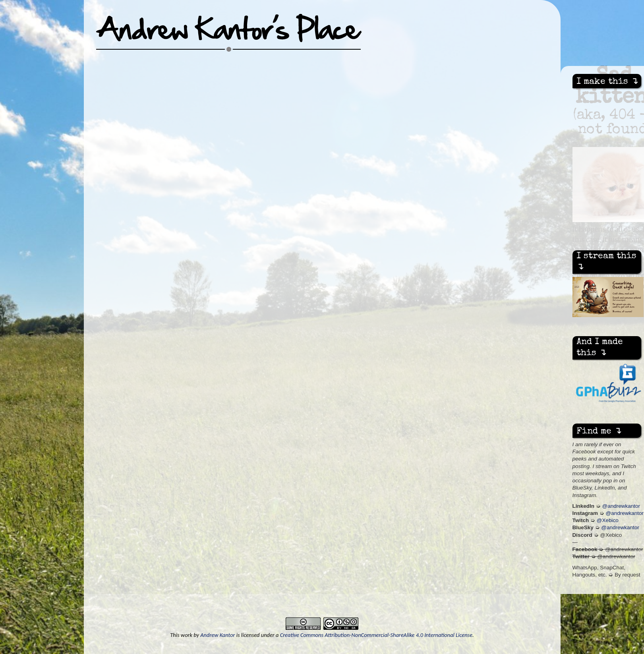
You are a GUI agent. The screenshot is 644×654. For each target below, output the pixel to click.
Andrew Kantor (218, 635)
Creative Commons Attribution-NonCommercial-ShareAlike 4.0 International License (376, 635)
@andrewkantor (621, 506)
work (187, 635)
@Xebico (608, 520)
